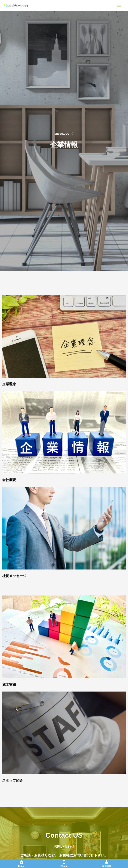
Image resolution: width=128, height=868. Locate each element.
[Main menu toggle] (119, 5)
